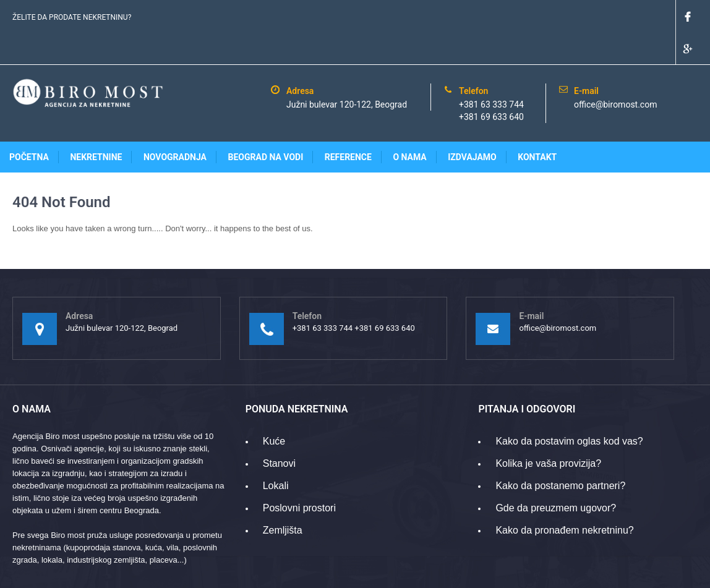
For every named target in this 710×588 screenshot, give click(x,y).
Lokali (276, 454)
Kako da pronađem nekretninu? (564, 498)
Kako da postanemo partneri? (560, 454)
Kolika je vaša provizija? (548, 431)
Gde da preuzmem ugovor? (556, 476)
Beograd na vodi (266, 125)
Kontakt (537, 125)
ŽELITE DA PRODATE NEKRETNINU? (72, 17)
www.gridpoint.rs (668, 572)
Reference (348, 125)
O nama (409, 125)
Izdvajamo (472, 125)
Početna (29, 125)
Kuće (274, 409)
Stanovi (279, 431)
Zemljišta (283, 498)
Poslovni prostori (299, 476)
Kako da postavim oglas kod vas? (569, 409)
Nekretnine (96, 125)
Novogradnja (175, 125)
